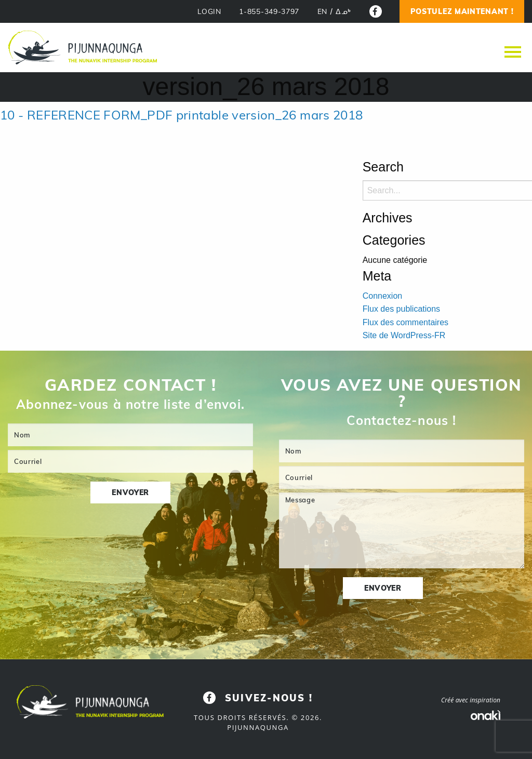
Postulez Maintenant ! (462, 11)
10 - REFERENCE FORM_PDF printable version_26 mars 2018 (181, 115)
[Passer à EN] (322, 12)
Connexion (383, 296)
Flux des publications (401, 309)
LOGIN (209, 12)
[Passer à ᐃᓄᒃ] (343, 12)
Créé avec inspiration (471, 700)
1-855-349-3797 (269, 12)
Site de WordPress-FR (404, 335)
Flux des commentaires (405, 322)
